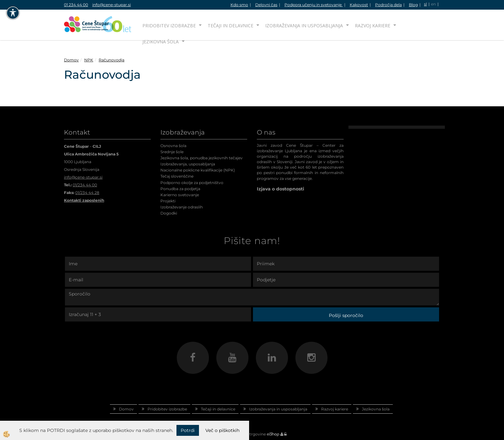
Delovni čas (266, 5)
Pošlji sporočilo (346, 315)
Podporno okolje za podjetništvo (192, 183)
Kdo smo (239, 5)
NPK (89, 60)
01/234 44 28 (87, 193)
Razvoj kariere (373, 26)
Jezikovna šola (161, 42)
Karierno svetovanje (180, 195)
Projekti (168, 201)
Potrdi (188, 430)
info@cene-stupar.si (112, 5)
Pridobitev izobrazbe (169, 26)
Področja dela (388, 5)
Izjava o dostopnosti (280, 189)
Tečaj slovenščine (177, 176)
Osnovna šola (173, 146)
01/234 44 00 (85, 185)
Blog (413, 5)
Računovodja (112, 60)
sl (425, 4)
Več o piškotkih (222, 430)
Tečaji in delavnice (230, 26)
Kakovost (359, 5)
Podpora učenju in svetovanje (314, 5)
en (433, 4)
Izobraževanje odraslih (182, 207)
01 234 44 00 (76, 5)
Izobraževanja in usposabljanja (304, 26)
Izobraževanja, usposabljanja (188, 164)
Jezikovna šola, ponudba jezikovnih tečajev (202, 158)
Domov (71, 60)
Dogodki (169, 213)
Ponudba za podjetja (180, 189)
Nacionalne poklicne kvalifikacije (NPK (197, 170)
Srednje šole (172, 152)
